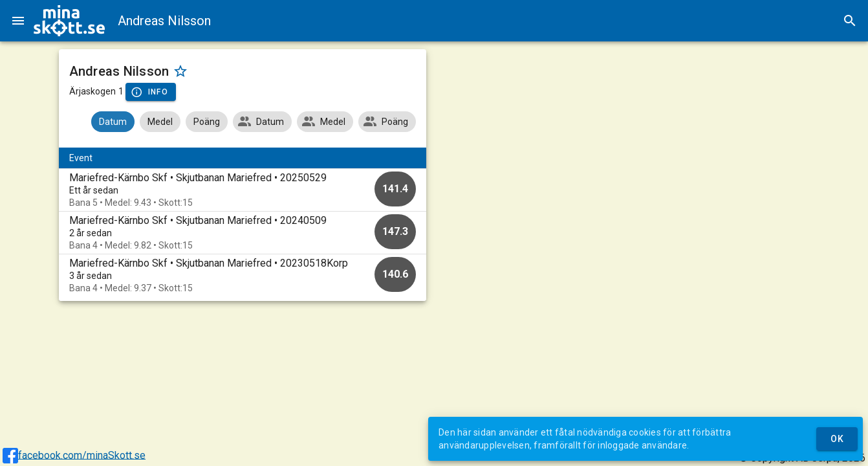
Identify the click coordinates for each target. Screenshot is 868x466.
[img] (69, 21)
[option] (243, 190)
